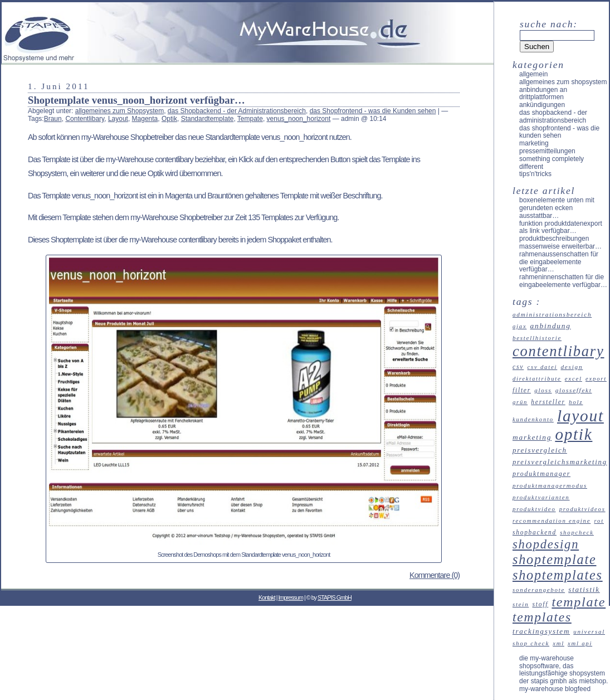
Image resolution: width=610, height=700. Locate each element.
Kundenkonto (533, 419)
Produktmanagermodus (550, 485)
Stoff (541, 604)
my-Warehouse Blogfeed (555, 689)
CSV (518, 367)
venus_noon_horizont (299, 119)
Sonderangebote (539, 590)
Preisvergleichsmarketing (560, 462)
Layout (118, 119)
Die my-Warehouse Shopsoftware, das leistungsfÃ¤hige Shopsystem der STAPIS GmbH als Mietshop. (563, 670)
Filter (522, 390)
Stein (521, 604)
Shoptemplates (558, 575)
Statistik (584, 589)
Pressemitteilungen (547, 151)
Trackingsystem (541, 631)
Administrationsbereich (552, 314)
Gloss (543, 390)
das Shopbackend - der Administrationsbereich (237, 111)
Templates (542, 617)
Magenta (145, 119)
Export (596, 379)
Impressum (291, 597)
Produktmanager (541, 474)
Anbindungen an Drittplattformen (543, 94)
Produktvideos (582, 509)
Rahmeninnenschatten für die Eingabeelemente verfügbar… (563, 281)
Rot (599, 521)
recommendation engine (552, 521)
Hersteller (548, 402)
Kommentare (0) (435, 575)
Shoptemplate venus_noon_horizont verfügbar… (136, 100)
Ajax (519, 326)
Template (579, 602)
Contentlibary (85, 119)
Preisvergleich (540, 450)
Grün (520, 402)
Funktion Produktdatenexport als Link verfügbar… (561, 227)
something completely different (552, 163)
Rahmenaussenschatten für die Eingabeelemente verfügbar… (559, 262)
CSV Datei (542, 367)
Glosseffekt (574, 390)
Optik (169, 119)
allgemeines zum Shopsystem (119, 111)
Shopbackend (535, 532)
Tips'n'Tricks (535, 174)
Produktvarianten (541, 497)
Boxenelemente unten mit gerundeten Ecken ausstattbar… (557, 208)
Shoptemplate (554, 559)
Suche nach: (549, 24)
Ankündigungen (542, 105)
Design (572, 367)
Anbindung (551, 326)
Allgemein (533, 74)
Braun (53, 119)
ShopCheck (577, 532)
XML (558, 643)
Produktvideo (534, 509)
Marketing (534, 143)
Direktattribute (537, 379)
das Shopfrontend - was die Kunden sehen (373, 111)
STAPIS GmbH (335, 597)
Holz (576, 402)
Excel (574, 378)
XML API (580, 643)
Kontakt (267, 597)
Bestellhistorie (537, 338)
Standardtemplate (208, 119)
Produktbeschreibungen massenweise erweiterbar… (560, 242)
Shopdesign (546, 544)
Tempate (250, 119)
